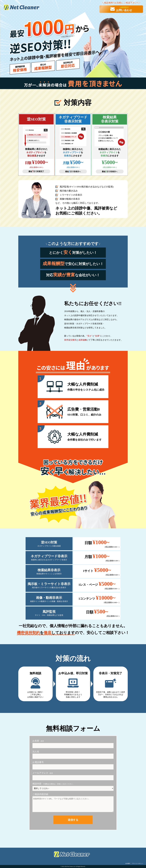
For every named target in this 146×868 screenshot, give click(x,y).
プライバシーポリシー (137, 863)
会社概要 (128, 863)
